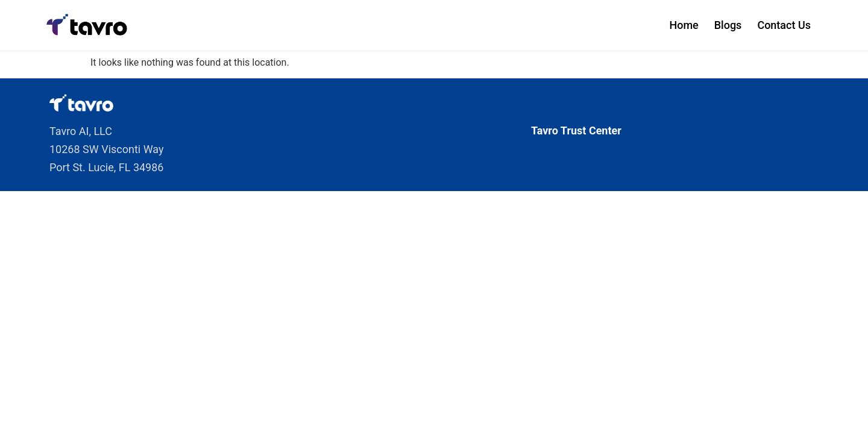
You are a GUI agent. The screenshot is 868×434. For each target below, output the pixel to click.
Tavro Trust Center (576, 131)
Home (684, 25)
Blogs (728, 25)
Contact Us (784, 25)
